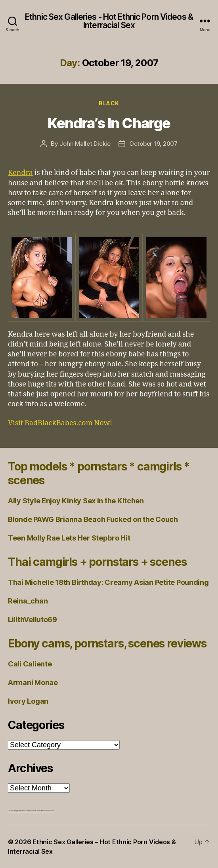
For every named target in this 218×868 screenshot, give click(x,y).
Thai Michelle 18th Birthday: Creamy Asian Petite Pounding (108, 582)
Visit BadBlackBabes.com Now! (60, 423)
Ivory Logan (28, 701)
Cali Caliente (30, 664)
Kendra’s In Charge (109, 123)
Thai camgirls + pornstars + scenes (97, 562)
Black (109, 103)
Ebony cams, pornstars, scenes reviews (107, 643)
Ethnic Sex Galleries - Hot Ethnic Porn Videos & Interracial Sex (109, 21)
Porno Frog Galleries (16, 811)
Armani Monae (33, 682)
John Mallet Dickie (85, 144)
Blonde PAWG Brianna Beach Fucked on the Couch (93, 519)
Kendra (20, 173)
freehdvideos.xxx (33, 811)
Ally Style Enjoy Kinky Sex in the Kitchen (76, 501)
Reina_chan (28, 601)
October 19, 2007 (153, 144)
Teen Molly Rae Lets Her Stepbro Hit (69, 538)
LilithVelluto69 (33, 620)
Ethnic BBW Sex (47, 811)
